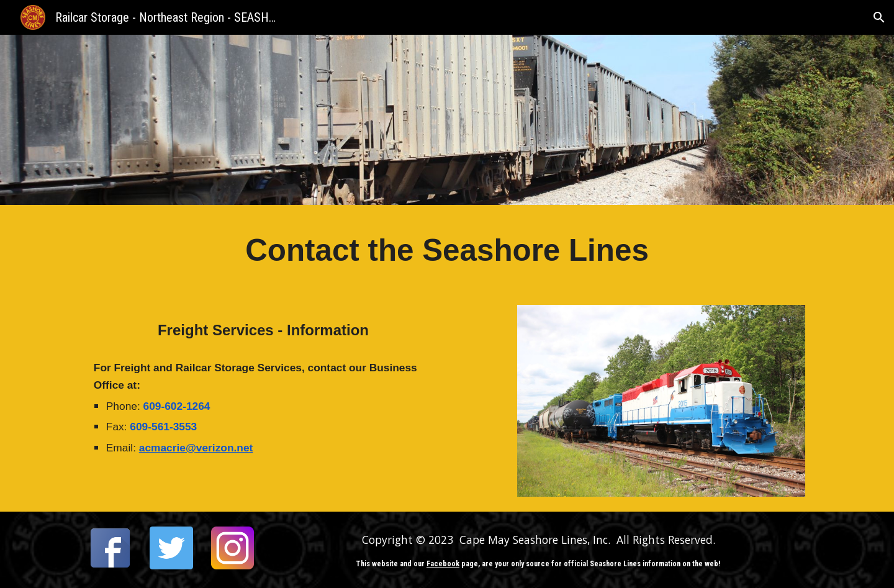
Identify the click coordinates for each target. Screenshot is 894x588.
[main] (447, 251)
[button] (879, 17)
